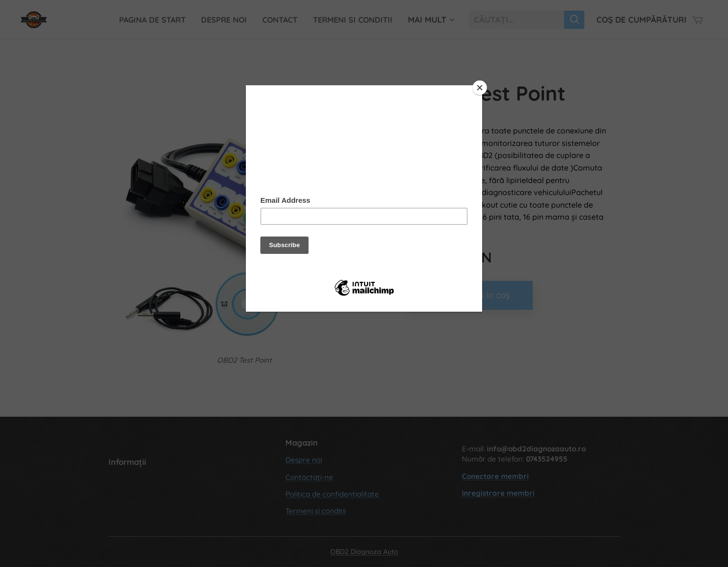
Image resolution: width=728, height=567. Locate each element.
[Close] (480, 88)
